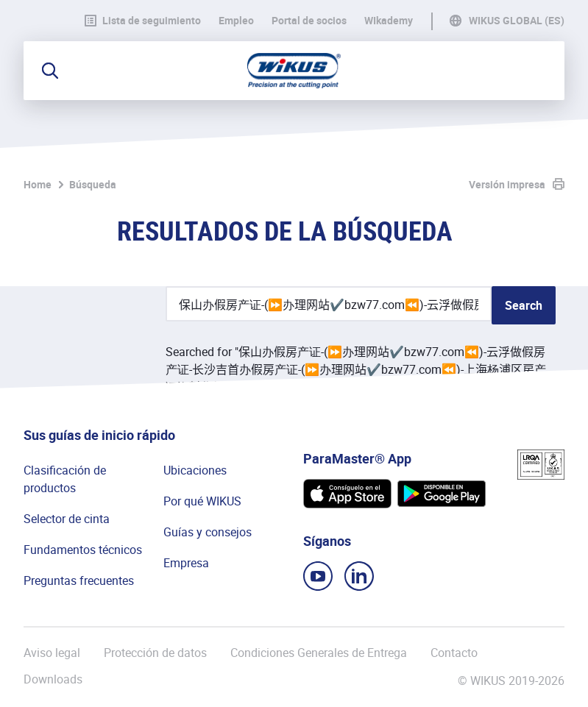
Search (524, 305)
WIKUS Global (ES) (517, 21)
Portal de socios (309, 21)
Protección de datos (155, 653)
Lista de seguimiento (143, 21)
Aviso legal (52, 653)
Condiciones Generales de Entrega (319, 653)
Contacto (454, 653)
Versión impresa (507, 184)
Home (38, 184)
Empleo (236, 21)
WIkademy (389, 21)
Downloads (53, 679)
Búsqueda (93, 184)
